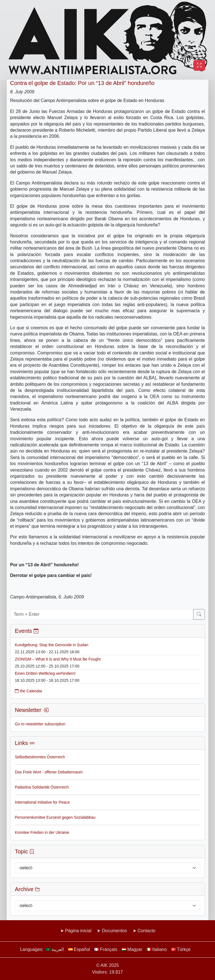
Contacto (146, 931)
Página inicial (78, 931)
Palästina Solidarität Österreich (42, 787)
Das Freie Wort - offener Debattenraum (49, 772)
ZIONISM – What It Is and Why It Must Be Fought (58, 659)
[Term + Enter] (102, 614)
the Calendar (29, 691)
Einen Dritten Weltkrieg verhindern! (45, 673)
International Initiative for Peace (42, 802)
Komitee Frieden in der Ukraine (42, 832)
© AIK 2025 (107, 965)
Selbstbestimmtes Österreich (40, 757)
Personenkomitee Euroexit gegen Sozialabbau (55, 817)
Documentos (114, 931)
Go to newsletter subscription (40, 724)
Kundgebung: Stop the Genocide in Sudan (52, 645)
